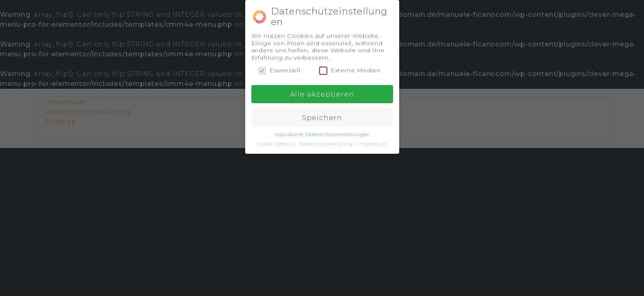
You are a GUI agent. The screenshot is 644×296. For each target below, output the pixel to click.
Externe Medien (350, 71)
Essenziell (279, 71)
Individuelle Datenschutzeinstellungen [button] (322, 135)
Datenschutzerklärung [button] (327, 144)
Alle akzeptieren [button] (322, 94)
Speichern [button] (322, 117)
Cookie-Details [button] (276, 144)
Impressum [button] (373, 144)
